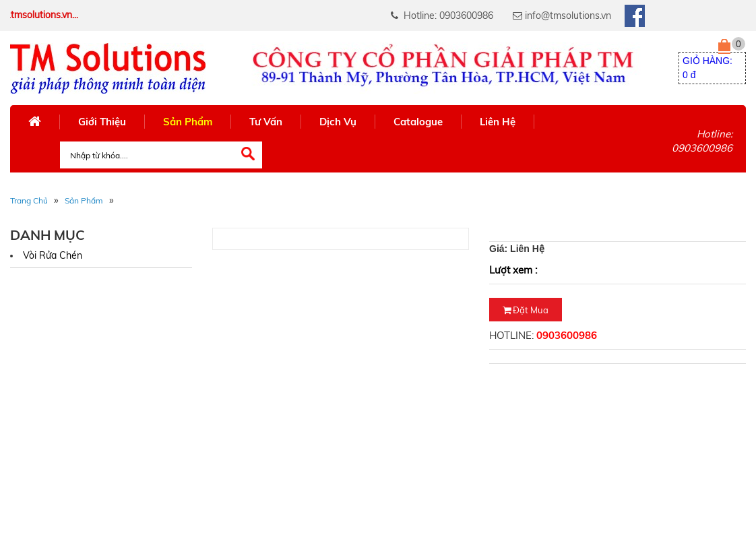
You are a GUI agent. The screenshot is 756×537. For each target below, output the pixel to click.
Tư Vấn (266, 122)
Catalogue (418, 122)
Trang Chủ (29, 200)
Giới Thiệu (102, 122)
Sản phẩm (84, 200)
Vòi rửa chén (53, 255)
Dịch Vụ (338, 122)
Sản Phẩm (188, 122)
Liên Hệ (498, 122)
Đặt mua (526, 310)
